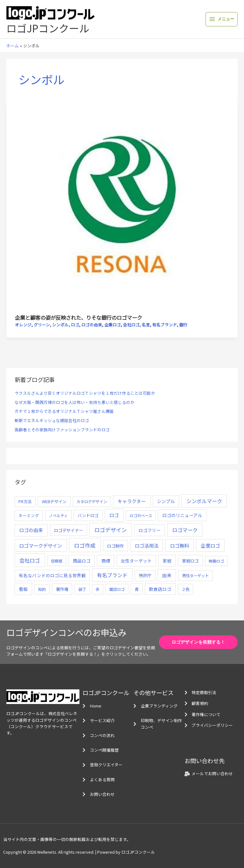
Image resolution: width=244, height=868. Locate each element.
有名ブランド (165, 325)
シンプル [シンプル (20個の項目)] (166, 501)
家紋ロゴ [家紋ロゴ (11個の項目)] (190, 561)
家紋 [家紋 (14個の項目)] (167, 561)
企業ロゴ (112, 325)
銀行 (183, 325)
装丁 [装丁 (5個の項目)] (82, 589)
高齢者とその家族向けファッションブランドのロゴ (62, 430)
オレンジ (23, 325)
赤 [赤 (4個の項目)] (98, 589)
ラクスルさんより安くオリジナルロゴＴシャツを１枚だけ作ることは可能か (85, 393)
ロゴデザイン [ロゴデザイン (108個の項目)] (111, 530)
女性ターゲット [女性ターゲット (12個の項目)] (136, 561)
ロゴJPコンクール (48, 28)
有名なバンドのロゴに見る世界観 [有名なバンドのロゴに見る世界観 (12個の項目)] (52, 575)
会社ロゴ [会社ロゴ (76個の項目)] (30, 560)
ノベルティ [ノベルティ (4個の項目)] (58, 515)
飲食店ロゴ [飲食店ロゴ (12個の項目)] (160, 589)
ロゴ (75, 325)
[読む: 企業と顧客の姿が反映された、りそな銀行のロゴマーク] (122, 207)
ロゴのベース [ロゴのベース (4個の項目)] (141, 515)
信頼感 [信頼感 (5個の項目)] (57, 561)
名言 (146, 325)
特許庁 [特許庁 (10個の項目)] (145, 575)
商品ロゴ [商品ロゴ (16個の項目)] (82, 561)
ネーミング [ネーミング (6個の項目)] (29, 515)
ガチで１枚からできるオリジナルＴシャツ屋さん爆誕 (64, 411)
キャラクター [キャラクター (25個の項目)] (132, 501)
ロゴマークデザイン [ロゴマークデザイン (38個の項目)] (41, 545)
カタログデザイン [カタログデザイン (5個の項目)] (92, 502)
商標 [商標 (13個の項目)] (106, 561)
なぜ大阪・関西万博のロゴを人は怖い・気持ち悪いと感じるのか (75, 402)
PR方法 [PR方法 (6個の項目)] (25, 501)
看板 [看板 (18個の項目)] (23, 589)
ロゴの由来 (92, 325)
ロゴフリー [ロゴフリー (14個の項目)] (150, 530)
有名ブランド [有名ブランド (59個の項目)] (112, 575)
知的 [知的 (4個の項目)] (42, 589)
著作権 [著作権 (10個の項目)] (62, 589)
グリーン (42, 325)
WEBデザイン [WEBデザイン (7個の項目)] (54, 501)
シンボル (60, 325)
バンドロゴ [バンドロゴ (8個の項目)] (88, 515)
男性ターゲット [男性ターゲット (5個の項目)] (195, 576)
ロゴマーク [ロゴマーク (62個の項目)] (185, 530)
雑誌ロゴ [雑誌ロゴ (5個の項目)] (117, 589)
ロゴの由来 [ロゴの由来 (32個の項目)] (31, 530)
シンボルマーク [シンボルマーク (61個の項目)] (204, 501)
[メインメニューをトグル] (222, 19)
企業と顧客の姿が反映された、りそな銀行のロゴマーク (78, 318)
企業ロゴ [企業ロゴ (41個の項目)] (210, 545)
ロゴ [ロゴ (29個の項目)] (114, 515)
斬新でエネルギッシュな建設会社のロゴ (52, 420)
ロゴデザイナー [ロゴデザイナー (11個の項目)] (68, 530)
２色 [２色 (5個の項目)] (186, 589)
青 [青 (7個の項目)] (137, 589)
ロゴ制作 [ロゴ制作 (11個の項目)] (115, 546)
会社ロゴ (131, 325)
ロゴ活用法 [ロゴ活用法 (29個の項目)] (147, 546)
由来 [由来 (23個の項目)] (167, 575)
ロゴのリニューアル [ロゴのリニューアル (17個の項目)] (182, 515)
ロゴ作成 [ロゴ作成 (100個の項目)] (85, 545)
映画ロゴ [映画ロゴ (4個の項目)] (216, 561)
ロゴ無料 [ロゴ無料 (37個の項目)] (180, 545)
